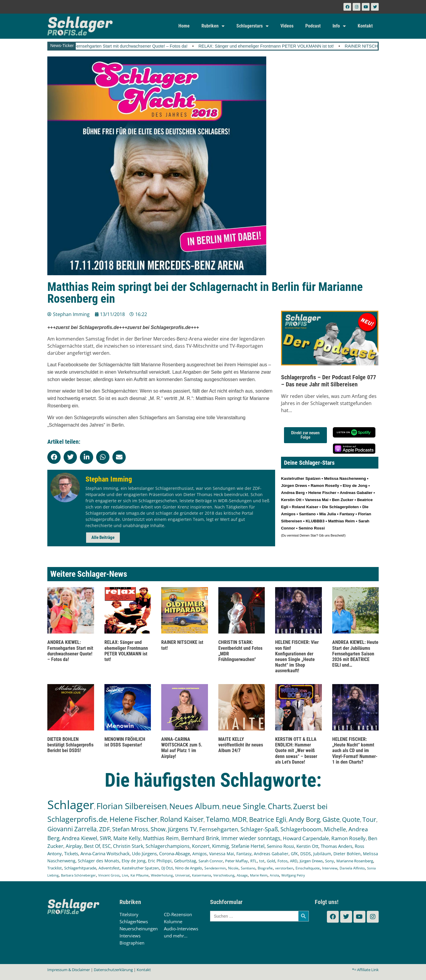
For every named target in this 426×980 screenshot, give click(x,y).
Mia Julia (327, 514)
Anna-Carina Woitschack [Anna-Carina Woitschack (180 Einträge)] (105, 853)
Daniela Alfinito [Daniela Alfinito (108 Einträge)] (352, 868)
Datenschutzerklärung (113, 970)
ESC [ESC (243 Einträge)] (106, 846)
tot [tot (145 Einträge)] (262, 861)
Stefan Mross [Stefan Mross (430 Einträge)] (130, 829)
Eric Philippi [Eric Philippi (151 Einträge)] (160, 861)
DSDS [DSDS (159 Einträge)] (306, 854)
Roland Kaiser (305, 507)
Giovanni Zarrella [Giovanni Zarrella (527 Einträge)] (72, 829)
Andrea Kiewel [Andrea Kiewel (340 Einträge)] (80, 838)
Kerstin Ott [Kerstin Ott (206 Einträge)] (307, 846)
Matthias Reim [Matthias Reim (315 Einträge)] (161, 838)
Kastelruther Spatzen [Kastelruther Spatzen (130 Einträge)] (140, 868)
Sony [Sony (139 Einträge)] (330, 861)
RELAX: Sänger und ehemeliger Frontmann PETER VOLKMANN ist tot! (288, 46)
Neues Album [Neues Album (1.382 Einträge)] (194, 806)
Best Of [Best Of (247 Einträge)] (92, 846)
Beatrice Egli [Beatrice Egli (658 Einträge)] (268, 819)
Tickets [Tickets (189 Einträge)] (71, 853)
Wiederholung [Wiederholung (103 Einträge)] (162, 875)
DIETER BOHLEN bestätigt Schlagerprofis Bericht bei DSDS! (70, 745)
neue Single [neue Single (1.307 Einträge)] (244, 806)
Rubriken (213, 26)
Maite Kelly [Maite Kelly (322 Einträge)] (127, 838)
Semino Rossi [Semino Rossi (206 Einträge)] (280, 846)
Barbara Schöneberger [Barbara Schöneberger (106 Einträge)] (78, 875)
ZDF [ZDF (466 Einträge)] (104, 829)
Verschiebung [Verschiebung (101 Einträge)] (224, 875)
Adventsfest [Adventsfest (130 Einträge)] (109, 868)
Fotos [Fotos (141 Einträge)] (283, 861)
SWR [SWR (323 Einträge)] (105, 838)
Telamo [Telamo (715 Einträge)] (218, 819)
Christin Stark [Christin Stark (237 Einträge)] (128, 846)
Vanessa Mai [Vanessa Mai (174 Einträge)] (222, 854)
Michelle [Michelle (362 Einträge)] (335, 829)
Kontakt (365, 26)
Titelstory (129, 914)
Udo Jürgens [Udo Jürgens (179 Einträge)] (144, 853)
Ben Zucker (343, 500)
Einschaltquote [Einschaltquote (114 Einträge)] (308, 868)
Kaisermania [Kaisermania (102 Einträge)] (201, 875)
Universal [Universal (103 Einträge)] (182, 875)
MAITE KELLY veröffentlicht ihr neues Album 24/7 (241, 745)
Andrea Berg (293, 493)
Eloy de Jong (355, 486)
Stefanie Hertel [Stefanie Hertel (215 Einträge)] (248, 846)
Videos (287, 26)
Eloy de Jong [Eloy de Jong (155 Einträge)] (134, 861)
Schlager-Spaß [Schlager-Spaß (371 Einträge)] (259, 829)
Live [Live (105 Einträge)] (125, 875)
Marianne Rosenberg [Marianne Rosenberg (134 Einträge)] (355, 861)
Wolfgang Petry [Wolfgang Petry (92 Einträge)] (293, 875)
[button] (54, 457)
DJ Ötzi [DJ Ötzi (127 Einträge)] (167, 868)
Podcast (313, 26)
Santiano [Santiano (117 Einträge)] (248, 868)
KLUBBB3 (315, 521)
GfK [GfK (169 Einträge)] (294, 854)
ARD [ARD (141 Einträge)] (294, 861)
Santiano (307, 514)
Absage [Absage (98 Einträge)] (242, 875)
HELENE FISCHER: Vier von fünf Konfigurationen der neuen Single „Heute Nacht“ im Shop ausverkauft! (297, 656)
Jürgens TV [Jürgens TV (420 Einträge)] (182, 829)
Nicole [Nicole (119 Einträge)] (233, 868)
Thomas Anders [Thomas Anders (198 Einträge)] (337, 846)
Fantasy (347, 514)
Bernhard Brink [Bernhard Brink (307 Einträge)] (200, 838)
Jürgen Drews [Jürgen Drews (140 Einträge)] (311, 861)
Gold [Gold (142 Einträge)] (271, 861)
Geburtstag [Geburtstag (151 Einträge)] (185, 861)
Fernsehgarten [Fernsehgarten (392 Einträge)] (219, 829)
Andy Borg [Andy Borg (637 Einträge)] (304, 819)
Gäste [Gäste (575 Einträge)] (331, 819)
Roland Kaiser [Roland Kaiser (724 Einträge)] (182, 819)
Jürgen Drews (294, 486)
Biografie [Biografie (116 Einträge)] (265, 868)
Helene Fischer (322, 493)
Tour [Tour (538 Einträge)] (369, 819)
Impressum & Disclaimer (69, 970)
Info (339, 26)
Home (184, 26)
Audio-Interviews (181, 929)
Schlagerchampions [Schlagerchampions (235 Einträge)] (168, 846)
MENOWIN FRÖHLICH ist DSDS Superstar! (125, 742)
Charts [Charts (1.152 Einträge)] (279, 806)
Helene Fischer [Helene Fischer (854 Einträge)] (134, 819)
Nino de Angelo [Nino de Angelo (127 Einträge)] (189, 868)
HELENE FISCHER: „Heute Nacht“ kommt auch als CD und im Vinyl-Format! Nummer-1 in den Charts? (355, 751)
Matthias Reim (341, 521)
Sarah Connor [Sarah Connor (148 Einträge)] (211, 861)
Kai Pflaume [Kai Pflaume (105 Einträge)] (139, 875)
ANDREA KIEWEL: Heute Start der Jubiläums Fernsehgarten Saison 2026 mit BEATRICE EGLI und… (355, 654)
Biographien (132, 943)
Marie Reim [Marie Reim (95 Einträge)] (259, 875)
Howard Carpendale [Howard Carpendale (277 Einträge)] (306, 838)
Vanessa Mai (317, 500)
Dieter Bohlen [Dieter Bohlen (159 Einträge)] (347, 854)
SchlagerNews (134, 921)
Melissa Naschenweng (345, 478)
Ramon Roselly (325, 486)
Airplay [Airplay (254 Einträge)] (74, 846)
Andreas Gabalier (356, 493)
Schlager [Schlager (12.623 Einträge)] (71, 805)
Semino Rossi (312, 528)
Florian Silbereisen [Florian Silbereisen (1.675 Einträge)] (132, 806)
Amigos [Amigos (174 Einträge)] (200, 854)
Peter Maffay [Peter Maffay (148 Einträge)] (237, 861)
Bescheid (337, 535)
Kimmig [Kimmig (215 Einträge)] (221, 846)
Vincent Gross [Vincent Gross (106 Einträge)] (109, 875)
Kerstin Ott (291, 500)
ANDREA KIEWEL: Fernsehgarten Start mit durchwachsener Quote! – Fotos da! (134, 46)
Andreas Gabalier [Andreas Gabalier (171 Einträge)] (271, 854)
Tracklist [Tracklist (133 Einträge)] (55, 868)
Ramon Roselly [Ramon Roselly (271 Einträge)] (348, 838)
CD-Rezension (178, 914)
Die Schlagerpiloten (340, 507)
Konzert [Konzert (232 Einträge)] (201, 846)
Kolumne (173, 921)
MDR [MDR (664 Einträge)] (239, 819)
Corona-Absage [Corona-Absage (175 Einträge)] (175, 853)
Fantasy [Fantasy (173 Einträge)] (244, 854)
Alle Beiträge (103, 537)
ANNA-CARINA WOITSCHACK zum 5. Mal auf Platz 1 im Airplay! (182, 748)
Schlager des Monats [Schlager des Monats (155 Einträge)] (99, 861)
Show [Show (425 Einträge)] (158, 829)
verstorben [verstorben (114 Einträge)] (284, 868)
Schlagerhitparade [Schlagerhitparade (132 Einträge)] (80, 868)
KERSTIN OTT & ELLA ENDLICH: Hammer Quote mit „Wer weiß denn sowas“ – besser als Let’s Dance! (296, 751)
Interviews (130, 936)
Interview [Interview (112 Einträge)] (330, 868)
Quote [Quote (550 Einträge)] (351, 819)
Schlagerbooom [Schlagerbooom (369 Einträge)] (301, 829)
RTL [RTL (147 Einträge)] (254, 861)
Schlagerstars (252, 26)
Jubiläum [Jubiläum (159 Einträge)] (322, 854)
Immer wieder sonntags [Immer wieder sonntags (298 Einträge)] (251, 838)
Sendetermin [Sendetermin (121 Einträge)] (215, 868)
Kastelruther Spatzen (301, 478)
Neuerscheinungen (139, 929)
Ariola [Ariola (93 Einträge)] (274, 875)
